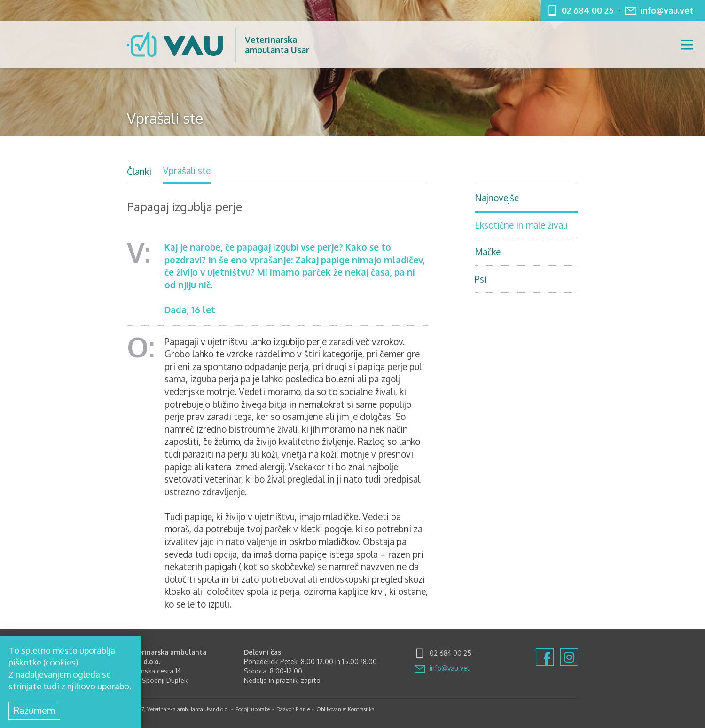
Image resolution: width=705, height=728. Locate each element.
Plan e (303, 709)
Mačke (488, 252)
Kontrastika (361, 709)
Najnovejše (497, 198)
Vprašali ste (187, 170)
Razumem (34, 710)
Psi (481, 279)
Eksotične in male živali (521, 225)
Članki (139, 171)
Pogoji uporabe (253, 709)
